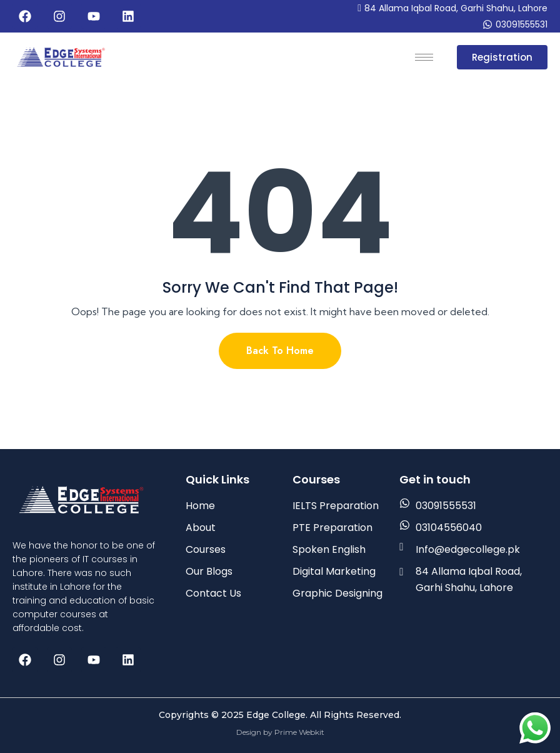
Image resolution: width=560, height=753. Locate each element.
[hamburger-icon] (424, 57)
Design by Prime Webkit (280, 732)
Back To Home (280, 351)
